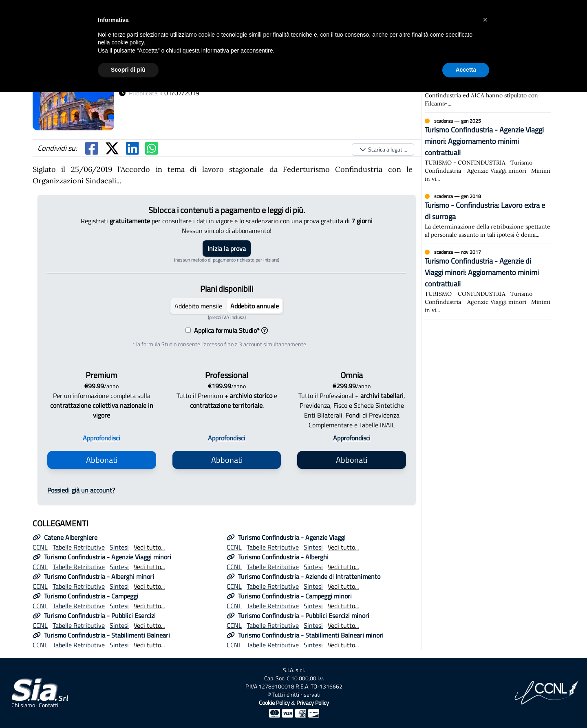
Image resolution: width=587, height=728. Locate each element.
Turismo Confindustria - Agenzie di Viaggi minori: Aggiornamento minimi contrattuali (482, 272)
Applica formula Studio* (229, 330)
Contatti (49, 705)
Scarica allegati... (383, 149)
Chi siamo (23, 705)
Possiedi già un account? (81, 490)
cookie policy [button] (127, 42)
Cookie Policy (274, 703)
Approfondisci (102, 438)
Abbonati (102, 460)
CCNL (40, 547)
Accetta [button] (466, 70)
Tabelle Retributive (79, 547)
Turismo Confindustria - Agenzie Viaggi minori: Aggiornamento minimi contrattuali (484, 141)
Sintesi (119, 547)
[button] (485, 20)
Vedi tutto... (149, 547)
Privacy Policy (313, 703)
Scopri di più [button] (128, 70)
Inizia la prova (227, 249)
